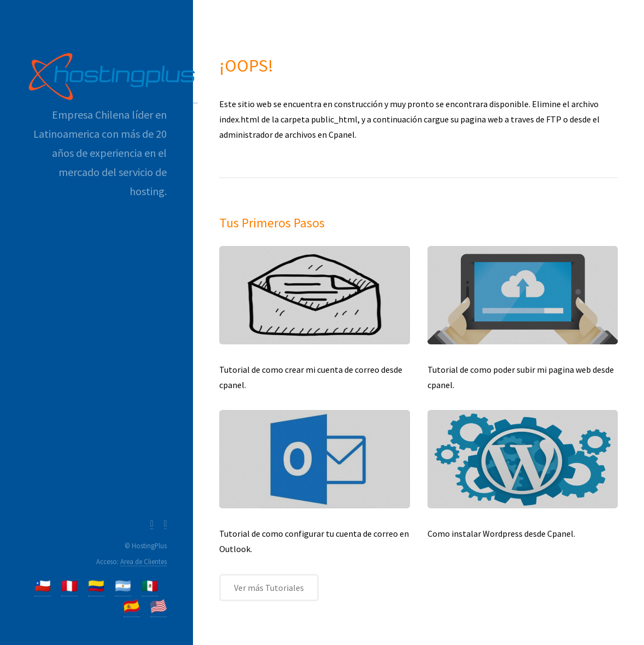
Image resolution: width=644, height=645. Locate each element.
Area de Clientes (144, 561)
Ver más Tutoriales (269, 588)
